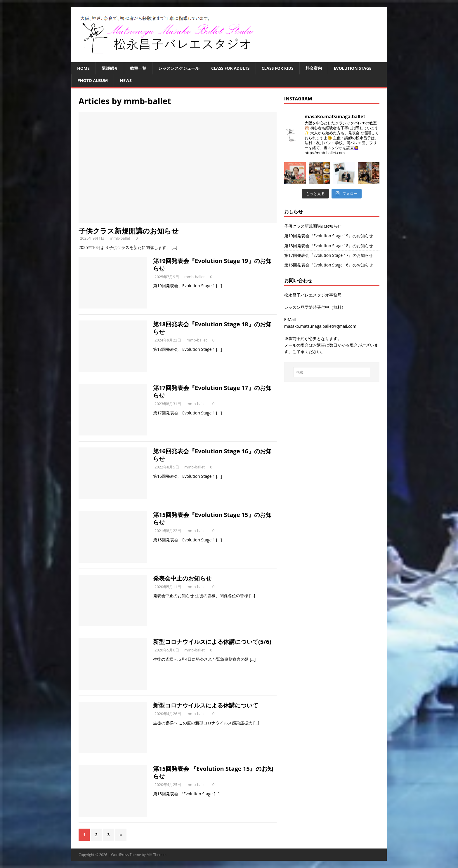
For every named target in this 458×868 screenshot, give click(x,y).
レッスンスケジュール (179, 68)
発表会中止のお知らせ (182, 578)
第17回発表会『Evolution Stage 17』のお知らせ (212, 392)
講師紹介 (110, 68)
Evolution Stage (353, 68)
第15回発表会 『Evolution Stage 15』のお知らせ (213, 772)
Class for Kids (278, 68)
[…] (174, 247)
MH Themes (156, 855)
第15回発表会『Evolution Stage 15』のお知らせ (212, 518)
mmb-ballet (120, 238)
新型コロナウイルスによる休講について (206, 705)
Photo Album (93, 80)
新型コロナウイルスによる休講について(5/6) (212, 642)
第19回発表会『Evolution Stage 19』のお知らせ (212, 265)
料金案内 (314, 68)
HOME (83, 68)
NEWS (126, 80)
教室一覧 (138, 68)
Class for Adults (230, 68)
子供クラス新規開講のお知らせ (129, 231)
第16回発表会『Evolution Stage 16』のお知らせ (212, 455)
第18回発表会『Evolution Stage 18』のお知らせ (212, 328)
